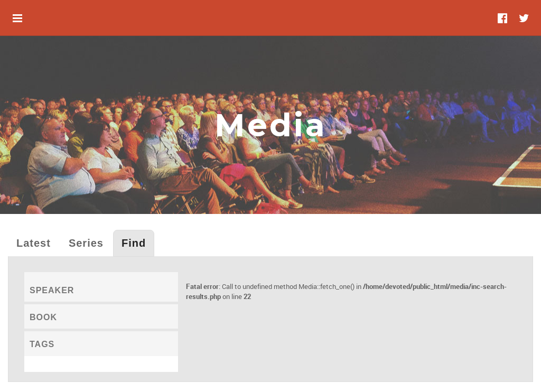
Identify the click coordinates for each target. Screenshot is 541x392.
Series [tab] (86, 243)
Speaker (52, 290)
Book (43, 317)
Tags (42, 344)
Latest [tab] (34, 243)
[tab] (101, 287)
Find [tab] (134, 243)
